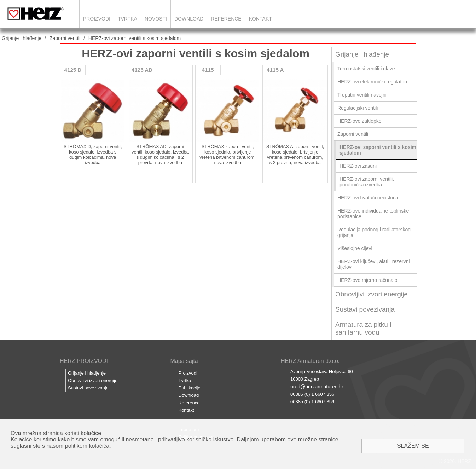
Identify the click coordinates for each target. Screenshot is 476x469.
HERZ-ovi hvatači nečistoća (368, 198)
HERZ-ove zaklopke (359, 121)
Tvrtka (127, 19)
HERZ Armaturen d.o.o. (310, 361)
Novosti (156, 19)
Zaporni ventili (65, 38)
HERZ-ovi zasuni (358, 166)
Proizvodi (97, 19)
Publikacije (189, 388)
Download (189, 19)
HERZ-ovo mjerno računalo (367, 280)
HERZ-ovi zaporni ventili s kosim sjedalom (135, 38)
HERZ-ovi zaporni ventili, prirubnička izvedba (367, 182)
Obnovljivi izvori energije (371, 294)
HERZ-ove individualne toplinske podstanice (373, 214)
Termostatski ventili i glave (366, 69)
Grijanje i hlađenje (22, 38)
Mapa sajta (184, 361)
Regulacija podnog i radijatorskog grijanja (374, 232)
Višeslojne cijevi (355, 248)
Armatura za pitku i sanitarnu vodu (363, 328)
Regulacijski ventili (358, 108)
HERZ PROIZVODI (84, 361)
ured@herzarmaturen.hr (317, 387)
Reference (226, 19)
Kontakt (260, 19)
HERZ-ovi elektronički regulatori (372, 82)
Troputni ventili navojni (362, 95)
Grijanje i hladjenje (87, 373)
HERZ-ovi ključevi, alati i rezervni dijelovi (374, 264)
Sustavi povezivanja (365, 309)
